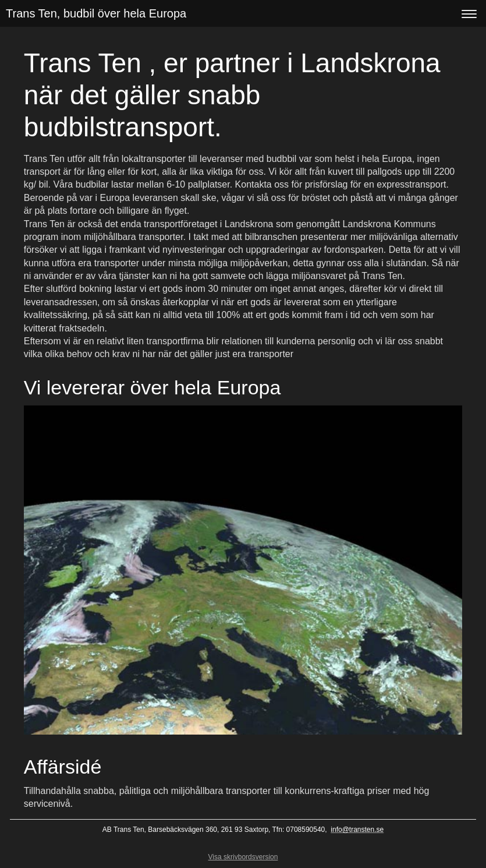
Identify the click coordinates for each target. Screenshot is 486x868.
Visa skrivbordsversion (243, 857)
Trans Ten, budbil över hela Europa (96, 13)
